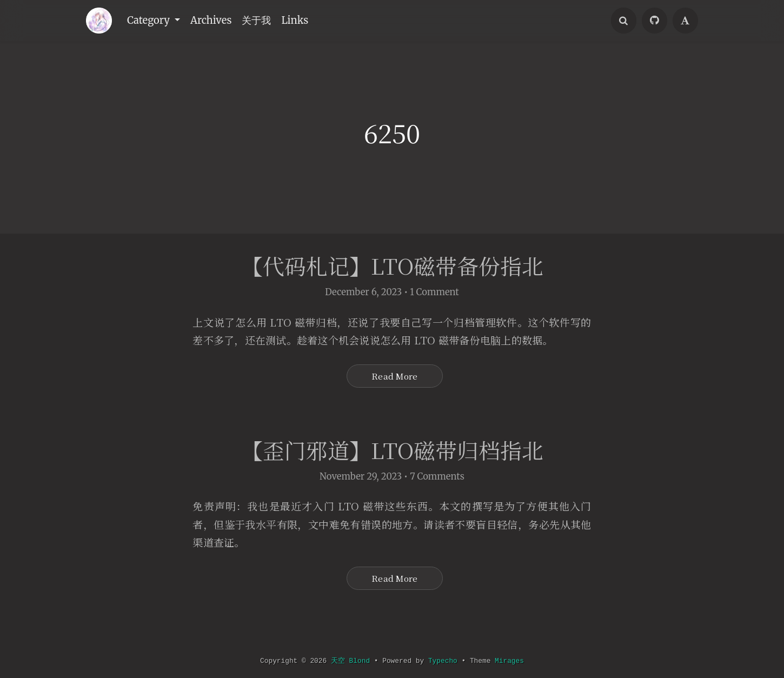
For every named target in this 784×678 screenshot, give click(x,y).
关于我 (260, 21)
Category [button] (150, 21)
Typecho (444, 661)
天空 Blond (349, 661)
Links (300, 21)
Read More (394, 380)
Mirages (514, 661)
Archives (213, 21)
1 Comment (434, 295)
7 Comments (437, 484)
